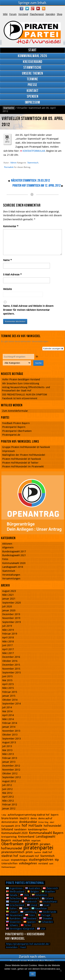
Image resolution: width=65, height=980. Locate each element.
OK (32, 974)
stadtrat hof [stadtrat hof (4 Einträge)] (10, 856)
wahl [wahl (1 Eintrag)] (51, 864)
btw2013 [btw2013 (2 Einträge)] (24, 818)
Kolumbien (40, 895)
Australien (33, 888)
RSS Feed (44, 8)
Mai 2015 (7, 680)
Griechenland (15, 905)
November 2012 (11, 770)
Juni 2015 (7, 676)
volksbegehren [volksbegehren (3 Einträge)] (28, 863)
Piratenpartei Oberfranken (17, 431)
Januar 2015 (9, 696)
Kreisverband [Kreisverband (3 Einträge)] (26, 837)
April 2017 (8, 649)
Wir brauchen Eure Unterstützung (21, 383)
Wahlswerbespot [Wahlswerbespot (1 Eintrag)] (8, 867)
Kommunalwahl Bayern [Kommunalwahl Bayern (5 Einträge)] (46, 833)
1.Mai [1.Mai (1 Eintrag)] (4, 815)
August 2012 (9, 781)
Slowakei (46, 918)
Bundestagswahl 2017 (14, 551)
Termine (32, 79)
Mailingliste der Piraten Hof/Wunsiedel (24, 455)
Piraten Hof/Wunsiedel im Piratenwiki (23, 467)
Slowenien (13, 922)
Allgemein (8, 547)
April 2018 (8, 637)
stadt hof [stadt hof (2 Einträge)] (47, 852)
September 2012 (12, 777)
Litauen (12, 912)
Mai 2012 (7, 793)
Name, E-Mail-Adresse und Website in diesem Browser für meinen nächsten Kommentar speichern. (28, 310)
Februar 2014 (10, 723)
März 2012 (8, 801)
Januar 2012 (9, 808)
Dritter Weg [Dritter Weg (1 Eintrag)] (43, 822)
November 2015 (11, 669)
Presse (32, 85)
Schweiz (12, 925)
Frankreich (29, 902)
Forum (13, 14)
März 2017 (8, 653)
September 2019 (12, 622)
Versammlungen (11, 579)
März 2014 (8, 719)
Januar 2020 (9, 610)
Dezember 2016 (11, 657)
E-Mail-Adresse (12, 275)
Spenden (50, 14)
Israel (45, 905)
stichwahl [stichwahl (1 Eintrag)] (5, 860)
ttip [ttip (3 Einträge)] (57, 860)
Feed (23, 947)
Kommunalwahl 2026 (32, 56)
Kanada (12, 895)
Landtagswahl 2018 (13, 567)
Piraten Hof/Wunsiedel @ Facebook (22, 459)
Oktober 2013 (10, 735)
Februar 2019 (10, 634)
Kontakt (33, 91)
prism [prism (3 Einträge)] (29, 852)
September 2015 (12, 673)
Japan (24, 908)
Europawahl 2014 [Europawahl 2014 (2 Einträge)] (11, 826)
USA (41, 929)
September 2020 (12, 603)
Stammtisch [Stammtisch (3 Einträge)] (47, 856)
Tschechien (14, 898)
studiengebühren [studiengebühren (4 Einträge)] (41, 860)
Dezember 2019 (11, 614)
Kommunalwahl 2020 (14, 563)
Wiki (5, 14)
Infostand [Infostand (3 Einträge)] (7, 829)
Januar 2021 (9, 599)
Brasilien (48, 892)
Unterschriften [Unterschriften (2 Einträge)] (9, 863)
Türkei (26, 925)
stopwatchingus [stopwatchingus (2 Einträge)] (19, 860)
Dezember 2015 (11, 665)
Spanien (30, 922)
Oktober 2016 (10, 661)
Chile (25, 895)
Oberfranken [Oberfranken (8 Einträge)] (12, 844)
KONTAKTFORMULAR (34, 151)
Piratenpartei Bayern (14, 427)
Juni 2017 (7, 645)
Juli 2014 (7, 707)
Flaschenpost (37, 14)
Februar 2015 (10, 692)
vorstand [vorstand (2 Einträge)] (43, 863)
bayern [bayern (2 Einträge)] (55, 815)
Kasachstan (39, 908)
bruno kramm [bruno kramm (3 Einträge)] (10, 818)
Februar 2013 (10, 758)
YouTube (38, 8)
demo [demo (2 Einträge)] (34, 818)
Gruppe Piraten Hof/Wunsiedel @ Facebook (26, 447)
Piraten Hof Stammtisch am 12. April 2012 (37, 186)
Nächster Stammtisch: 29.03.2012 (31, 181)
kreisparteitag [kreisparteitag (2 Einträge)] (9, 837)
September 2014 (12, 704)
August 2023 (9, 591)
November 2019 (11, 618)
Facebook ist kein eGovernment (20, 398)
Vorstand (23, 14)
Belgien (33, 892)
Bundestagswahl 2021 (14, 555)
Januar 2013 (9, 762)
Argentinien (14, 888)
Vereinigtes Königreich (20, 929)
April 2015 (8, 684)
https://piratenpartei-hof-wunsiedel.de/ (28, 944)
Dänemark (32, 898)
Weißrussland (15, 892)
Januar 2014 (9, 727)
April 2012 (8, 797)
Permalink (9, 167)
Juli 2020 (7, 606)
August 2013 (9, 742)
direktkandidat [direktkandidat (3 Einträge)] (28, 822)
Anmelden (12, 947)
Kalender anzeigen (53, 349)
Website (8, 289)
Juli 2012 (7, 785)
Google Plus (33, 8)
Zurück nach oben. (32, 957)
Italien (11, 908)
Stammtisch (33, 163)
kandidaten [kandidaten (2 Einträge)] (20, 829)
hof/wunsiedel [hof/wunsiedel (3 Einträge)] (52, 826)
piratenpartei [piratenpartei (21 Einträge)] (38, 848)
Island (32, 905)
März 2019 (8, 630)
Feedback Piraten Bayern (16, 423)
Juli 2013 (7, 746)
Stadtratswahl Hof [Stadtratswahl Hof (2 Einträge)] (29, 856)
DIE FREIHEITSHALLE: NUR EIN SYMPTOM (25, 395)
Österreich (50, 888)
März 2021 (8, 595)
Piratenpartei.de (11, 435)
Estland (47, 898)
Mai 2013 (7, 750)
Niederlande (48, 912)
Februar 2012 (10, 804)
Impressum (32, 102)
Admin (13, 163)
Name (7, 260)
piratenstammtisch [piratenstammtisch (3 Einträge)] (13, 852)
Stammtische (32, 68)
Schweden (46, 922)
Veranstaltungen (11, 575)
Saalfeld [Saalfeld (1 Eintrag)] (37, 852)
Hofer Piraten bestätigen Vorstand (21, 379)
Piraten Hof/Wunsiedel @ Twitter (20, 463)
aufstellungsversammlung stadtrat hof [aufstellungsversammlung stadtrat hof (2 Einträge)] (29, 815)
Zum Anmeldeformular (15, 411)
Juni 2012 (7, 789)
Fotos (5, 559)
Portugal (44, 915)
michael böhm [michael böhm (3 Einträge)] (21, 840)
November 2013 (11, 731)
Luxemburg (28, 912)
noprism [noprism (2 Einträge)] (36, 841)
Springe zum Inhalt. (32, 3)
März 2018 (8, 641)
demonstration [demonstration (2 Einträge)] (10, 822)
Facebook (21, 8)
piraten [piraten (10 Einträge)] (32, 844)
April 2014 (8, 715)
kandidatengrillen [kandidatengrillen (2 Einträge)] (38, 829)
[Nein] (61, 971)
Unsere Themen (32, 73)
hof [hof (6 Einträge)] (24, 825)
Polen (30, 915)
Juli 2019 (7, 626)
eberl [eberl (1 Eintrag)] (52, 822)
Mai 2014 (7, 711)
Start (32, 50)
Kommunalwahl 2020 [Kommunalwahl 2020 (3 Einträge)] (14, 833)
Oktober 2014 (10, 700)
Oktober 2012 (10, 773)
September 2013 (12, 739)
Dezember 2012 (11, 766)
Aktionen (7, 544)
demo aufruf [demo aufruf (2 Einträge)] (45, 818)
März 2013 (8, 754)
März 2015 (8, 688)
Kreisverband (33, 62)
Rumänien (13, 918)
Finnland (12, 902)
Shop (60, 14)
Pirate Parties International (25, 883)
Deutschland (48, 902)
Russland (30, 918)
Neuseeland (14, 915)
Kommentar (11, 226)
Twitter (27, 8)
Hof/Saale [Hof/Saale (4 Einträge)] (35, 826)
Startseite (9, 108)
